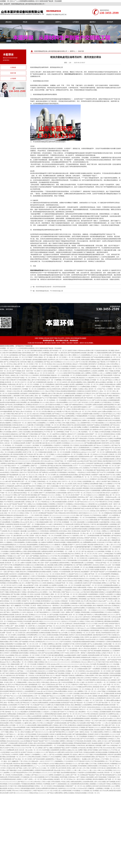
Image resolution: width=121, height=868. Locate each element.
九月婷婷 (113, 355)
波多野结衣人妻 (20, 486)
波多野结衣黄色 (87, 687)
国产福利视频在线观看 (87, 646)
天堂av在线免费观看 (109, 409)
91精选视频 (111, 472)
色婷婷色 (83, 673)
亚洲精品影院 (76, 531)
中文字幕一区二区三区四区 (37, 508)
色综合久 (71, 691)
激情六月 (40, 371)
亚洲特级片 (33, 506)
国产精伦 (7, 612)
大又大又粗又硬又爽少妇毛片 (101, 493)
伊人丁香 (109, 761)
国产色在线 (9, 405)
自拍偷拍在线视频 (55, 703)
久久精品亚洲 (40, 657)
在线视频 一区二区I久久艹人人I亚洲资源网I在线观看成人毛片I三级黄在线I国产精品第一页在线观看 (31, 1)
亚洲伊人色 (103, 565)
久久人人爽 (77, 432)
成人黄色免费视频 (34, 402)
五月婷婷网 (4, 398)
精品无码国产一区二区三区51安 (93, 585)
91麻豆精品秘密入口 (16, 360)
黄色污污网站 (14, 642)
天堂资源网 (88, 405)
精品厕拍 (64, 391)
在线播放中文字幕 (69, 644)
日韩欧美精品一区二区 (44, 481)
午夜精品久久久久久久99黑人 (90, 459)
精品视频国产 (86, 572)
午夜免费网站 (16, 522)
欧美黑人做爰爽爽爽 (77, 384)
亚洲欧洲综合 (72, 725)
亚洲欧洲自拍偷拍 (32, 707)
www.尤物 (21, 511)
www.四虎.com (26, 639)
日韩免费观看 (65, 603)
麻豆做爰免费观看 (58, 655)
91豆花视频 (58, 590)
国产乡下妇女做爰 (109, 486)
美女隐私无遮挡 (99, 730)
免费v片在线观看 (59, 538)
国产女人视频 (48, 748)
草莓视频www (14, 648)
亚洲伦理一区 (72, 502)
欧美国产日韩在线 (27, 752)
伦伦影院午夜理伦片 (91, 391)
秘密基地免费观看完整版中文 (25, 617)
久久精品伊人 (11, 698)
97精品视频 (89, 470)
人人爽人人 (45, 754)
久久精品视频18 (23, 712)
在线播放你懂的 (52, 369)
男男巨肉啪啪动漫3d (18, 678)
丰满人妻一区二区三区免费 (47, 475)
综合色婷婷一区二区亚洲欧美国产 (30, 630)
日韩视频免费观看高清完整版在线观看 (39, 572)
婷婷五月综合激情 (42, 420)
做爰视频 (45, 716)
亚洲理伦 (77, 524)
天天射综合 (71, 712)
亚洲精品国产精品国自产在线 (16, 373)
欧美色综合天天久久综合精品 (87, 578)
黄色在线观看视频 (32, 633)
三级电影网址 (15, 612)
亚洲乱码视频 (23, 436)
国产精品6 (23, 355)
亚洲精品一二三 (96, 387)
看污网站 (63, 425)
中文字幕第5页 (9, 502)
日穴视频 (5, 461)
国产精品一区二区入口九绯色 (56, 626)
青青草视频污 (46, 594)
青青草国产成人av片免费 (60, 633)
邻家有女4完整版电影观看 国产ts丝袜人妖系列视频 (55, 430)
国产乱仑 (35, 768)
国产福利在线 (76, 572)
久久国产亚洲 (41, 427)
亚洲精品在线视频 (31, 687)
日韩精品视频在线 (52, 576)
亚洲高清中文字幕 (38, 569)
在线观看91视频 (87, 414)
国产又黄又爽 (25, 520)
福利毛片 (70, 493)
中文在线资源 (69, 761)
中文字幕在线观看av (98, 423)
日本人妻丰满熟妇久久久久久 (38, 773)
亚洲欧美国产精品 (79, 508)
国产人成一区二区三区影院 (43, 648)
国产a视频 (109, 396)
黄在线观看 (88, 741)
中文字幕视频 (97, 709)
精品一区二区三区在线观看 (53, 518)
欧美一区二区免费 (62, 387)
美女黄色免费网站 (62, 402)
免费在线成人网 (13, 384)
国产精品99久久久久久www (52, 554)
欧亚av (61, 576)
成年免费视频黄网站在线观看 (81, 718)
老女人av (50, 538)
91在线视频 (8, 432)
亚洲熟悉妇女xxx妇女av (79, 452)
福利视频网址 (48, 490)
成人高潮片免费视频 (13, 766)
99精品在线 (62, 513)
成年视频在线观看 (55, 646)
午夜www (24, 718)
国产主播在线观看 (52, 441)
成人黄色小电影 (9, 610)
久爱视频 (64, 545)
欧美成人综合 (52, 364)
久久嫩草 (25, 723)
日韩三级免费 (50, 727)
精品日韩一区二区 (72, 549)
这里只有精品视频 (101, 777)
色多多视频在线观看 (87, 445)
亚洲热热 (115, 481)
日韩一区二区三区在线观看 (9, 540)
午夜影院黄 (66, 445)
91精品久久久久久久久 (99, 610)
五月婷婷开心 (107, 445)
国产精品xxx (117, 761)
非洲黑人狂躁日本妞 (40, 477)
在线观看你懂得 (58, 477)
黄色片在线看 (76, 601)
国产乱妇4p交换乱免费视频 (51, 653)
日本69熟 (83, 666)
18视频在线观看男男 (73, 542)
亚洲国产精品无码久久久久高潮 (36, 583)
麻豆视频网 (19, 463)
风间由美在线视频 (60, 542)
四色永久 (53, 402)
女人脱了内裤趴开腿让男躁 (9, 414)
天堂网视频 (47, 784)
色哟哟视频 (60, 432)
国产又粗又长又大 (38, 732)
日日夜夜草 (36, 547)
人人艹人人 (38, 766)
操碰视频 (93, 784)
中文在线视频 (71, 630)
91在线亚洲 (45, 630)
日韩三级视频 (91, 441)
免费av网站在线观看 (90, 590)
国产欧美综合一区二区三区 (109, 655)
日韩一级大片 (101, 578)
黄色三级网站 (83, 420)
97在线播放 (76, 791)
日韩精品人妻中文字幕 (91, 581)
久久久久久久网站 (25, 716)
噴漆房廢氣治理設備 (62, 341)
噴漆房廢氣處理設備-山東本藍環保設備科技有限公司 (51, 51)
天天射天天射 (24, 375)
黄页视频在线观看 (6, 396)
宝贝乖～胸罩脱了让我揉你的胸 (85, 653)
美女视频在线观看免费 (27, 648)
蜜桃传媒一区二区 (73, 716)
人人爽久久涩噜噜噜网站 (78, 597)
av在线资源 (52, 472)
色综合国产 (23, 524)
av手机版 (7, 416)
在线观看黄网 (55, 750)
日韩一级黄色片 (16, 366)
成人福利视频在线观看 (62, 680)
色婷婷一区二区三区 (49, 497)
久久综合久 (58, 454)
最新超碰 (96, 687)
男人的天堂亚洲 (61, 768)
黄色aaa (43, 527)
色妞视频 (84, 432)
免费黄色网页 (88, 565)
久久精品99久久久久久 (93, 378)
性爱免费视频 (48, 529)
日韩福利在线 (116, 432)
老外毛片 (79, 545)
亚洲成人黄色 (62, 716)
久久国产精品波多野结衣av (11, 628)
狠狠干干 (42, 493)
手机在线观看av (38, 567)
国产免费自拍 (44, 472)
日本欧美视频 (40, 651)
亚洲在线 (15, 425)
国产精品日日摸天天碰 (35, 578)
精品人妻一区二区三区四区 (58, 357)
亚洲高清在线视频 (53, 635)
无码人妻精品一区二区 (42, 357)
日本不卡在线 (65, 653)
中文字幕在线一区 (79, 470)
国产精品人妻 (49, 362)
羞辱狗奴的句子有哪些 (7, 637)
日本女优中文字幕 (87, 436)
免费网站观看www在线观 (109, 490)
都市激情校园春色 (38, 432)
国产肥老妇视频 (31, 400)
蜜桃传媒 (23, 398)
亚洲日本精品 (114, 662)
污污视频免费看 (97, 547)
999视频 (9, 558)
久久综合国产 (70, 732)
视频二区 (43, 538)
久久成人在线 (106, 707)
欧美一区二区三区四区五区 (17, 633)
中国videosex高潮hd (84, 350)
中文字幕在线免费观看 (70, 497)
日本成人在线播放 (114, 502)
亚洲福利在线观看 (82, 375)
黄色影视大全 (93, 504)
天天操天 (78, 414)
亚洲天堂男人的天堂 (108, 443)
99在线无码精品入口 (81, 504)
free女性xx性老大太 (92, 639)
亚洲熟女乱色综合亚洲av (45, 418)
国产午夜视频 (17, 371)
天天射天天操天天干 (66, 486)
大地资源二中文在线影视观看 (61, 572)
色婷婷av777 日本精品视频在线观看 (82, 730)
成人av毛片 (79, 617)
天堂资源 (104, 608)
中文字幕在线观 (96, 466)
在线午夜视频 (106, 387)
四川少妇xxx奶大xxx (47, 461)
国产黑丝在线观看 (6, 759)
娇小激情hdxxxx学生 (97, 430)
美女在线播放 (15, 470)
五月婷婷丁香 (108, 743)
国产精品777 (11, 508)
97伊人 (96, 436)
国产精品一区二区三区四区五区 (110, 563)
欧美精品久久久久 (39, 391)
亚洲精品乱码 (14, 549)
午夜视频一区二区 (39, 384)
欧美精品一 (104, 660)
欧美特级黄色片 (46, 601)
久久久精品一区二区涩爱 (47, 768)
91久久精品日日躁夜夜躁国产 (81, 619)
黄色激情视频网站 (32, 545)
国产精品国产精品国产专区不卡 (41, 741)
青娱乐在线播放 (79, 721)
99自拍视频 (18, 479)
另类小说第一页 (55, 353)
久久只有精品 (94, 556)
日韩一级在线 (7, 619)
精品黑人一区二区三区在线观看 (49, 366)
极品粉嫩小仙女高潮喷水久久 (30, 531)
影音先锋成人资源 (65, 531)
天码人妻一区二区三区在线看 (12, 387)
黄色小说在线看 (77, 488)
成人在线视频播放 (38, 362)
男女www (16, 791)
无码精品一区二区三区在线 (20, 581)
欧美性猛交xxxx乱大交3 (31, 610)
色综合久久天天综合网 (100, 454)
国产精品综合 (85, 524)
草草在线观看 (56, 782)
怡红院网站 (109, 770)
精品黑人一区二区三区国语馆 (106, 682)
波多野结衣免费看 (79, 608)
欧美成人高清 (95, 511)
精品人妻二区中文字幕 (18, 689)
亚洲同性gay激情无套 (53, 427)
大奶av (30, 682)
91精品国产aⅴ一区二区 (29, 427)
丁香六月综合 (24, 761)
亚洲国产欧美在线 (46, 520)
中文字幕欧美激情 (51, 398)
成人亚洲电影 (13, 597)
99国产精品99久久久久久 (41, 791)
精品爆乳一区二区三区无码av (64, 779)
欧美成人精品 (70, 705)
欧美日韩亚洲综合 (73, 513)
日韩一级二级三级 (23, 369)
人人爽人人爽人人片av (79, 770)
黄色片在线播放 (26, 732)
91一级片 (77, 779)
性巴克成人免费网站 (30, 418)
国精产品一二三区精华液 (39, 466)
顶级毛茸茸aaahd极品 (62, 384)
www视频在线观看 (70, 655)
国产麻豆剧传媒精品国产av (109, 775)
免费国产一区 (107, 515)
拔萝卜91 (73, 547)
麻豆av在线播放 (101, 382)
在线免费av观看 (20, 502)
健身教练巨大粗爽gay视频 (61, 730)
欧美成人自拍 (57, 481)
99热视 (59, 411)
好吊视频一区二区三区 (17, 725)
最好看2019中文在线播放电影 (61, 569)
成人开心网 (85, 601)
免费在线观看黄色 (110, 407)
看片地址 (39, 497)
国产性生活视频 (7, 567)
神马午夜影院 (31, 407)
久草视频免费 (10, 486)
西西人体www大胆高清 (66, 581)
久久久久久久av (84, 520)
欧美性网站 (62, 671)
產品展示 (41, 22)
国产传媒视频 (24, 642)
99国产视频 (90, 723)
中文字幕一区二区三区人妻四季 (69, 527)
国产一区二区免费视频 (70, 651)
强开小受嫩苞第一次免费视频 (94, 788)
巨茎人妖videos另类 (53, 664)
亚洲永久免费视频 (86, 779)
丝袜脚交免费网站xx (16, 551)
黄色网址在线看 (67, 734)
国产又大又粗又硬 (82, 362)
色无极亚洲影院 (12, 669)
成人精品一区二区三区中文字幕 (17, 608)
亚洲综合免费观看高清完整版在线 (47, 788)
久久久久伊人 (41, 730)
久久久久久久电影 (92, 624)
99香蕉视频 (55, 409)
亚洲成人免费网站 (6, 745)
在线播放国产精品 (59, 748)
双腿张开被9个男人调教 (101, 725)
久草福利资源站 (60, 549)
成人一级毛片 (97, 481)
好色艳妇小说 (36, 409)
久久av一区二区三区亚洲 (52, 574)
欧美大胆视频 (48, 371)
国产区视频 (16, 718)
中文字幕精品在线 (68, 628)
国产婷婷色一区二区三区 (50, 581)
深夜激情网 (9, 644)
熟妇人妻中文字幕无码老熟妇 (37, 380)
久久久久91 (112, 477)
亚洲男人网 (86, 545)
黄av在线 (57, 770)
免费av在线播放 (108, 411)
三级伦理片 (110, 567)
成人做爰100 (110, 578)
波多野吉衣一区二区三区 (27, 468)
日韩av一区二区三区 (32, 513)
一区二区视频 (12, 369)
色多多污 (3, 608)
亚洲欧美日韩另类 (104, 764)
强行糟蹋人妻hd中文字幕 (95, 748)
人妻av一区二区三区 (105, 391)
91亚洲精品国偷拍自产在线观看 (59, 709)
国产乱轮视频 (54, 615)
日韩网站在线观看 (114, 646)
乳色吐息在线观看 (43, 734)
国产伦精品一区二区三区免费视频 (76, 736)
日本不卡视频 (75, 556)
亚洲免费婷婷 (50, 384)
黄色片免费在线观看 (80, 587)
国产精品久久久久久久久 (59, 669)
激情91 (37, 560)
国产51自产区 (102, 472)
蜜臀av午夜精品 (96, 360)
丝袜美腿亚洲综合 (35, 393)
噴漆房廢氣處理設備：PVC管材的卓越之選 (49, 291)
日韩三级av (99, 675)
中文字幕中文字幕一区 (25, 705)
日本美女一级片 (112, 506)
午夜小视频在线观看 (13, 664)
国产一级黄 (15, 626)
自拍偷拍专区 (17, 389)
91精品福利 (65, 427)
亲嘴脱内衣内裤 (103, 420)
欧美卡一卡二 (16, 466)
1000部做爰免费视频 (97, 612)
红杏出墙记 (39, 675)
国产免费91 (54, 678)
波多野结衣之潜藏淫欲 (60, 434)
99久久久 (81, 540)
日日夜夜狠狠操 (62, 472)
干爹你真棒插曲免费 (77, 563)
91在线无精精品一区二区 (76, 689)
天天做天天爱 (4, 380)
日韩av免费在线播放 (61, 691)
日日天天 (12, 529)
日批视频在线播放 (42, 504)
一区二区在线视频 (59, 745)
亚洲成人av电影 (101, 653)
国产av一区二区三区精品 (64, 508)
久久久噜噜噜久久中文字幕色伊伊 (101, 448)
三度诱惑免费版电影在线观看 (53, 714)
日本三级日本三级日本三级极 (48, 707)
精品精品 (18, 646)
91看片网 (10, 407)
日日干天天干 (74, 402)
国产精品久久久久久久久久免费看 (43, 775)
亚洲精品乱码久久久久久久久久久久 (47, 642)
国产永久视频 (28, 477)
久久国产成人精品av (110, 576)
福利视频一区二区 (113, 382)
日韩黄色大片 (46, 757)
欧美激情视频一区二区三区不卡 (17, 757)
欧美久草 (63, 448)
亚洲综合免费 (23, 743)
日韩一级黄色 (116, 387)
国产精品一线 (115, 583)
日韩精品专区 (50, 587)
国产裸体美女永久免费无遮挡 (55, 752)
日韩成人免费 (55, 511)
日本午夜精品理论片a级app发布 (10, 427)
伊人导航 (87, 768)
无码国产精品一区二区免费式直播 (66, 461)
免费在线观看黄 (43, 703)
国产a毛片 (77, 486)
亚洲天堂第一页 (101, 700)
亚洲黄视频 (14, 653)
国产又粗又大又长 (66, 470)
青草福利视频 (96, 617)
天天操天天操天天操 (103, 662)
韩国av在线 (42, 369)
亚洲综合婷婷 (86, 357)
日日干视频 (89, 754)
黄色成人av (70, 687)
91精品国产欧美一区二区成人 (65, 583)
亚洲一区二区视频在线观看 (18, 682)
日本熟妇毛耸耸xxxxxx (108, 468)
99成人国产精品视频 (46, 355)
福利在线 (108, 418)
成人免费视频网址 (30, 619)
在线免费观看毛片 (31, 691)
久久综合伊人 (28, 445)
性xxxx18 (24, 522)
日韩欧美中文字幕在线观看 (18, 380)
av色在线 (88, 508)
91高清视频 (31, 657)
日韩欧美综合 (15, 472)
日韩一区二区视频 (45, 610)
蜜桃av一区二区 (15, 732)
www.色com (76, 606)
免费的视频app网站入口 (24, 450)
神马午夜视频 (45, 533)
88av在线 (92, 601)
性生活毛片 (39, 714)
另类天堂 (81, 603)
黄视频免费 (79, 698)
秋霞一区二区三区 (113, 685)
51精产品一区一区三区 (87, 576)
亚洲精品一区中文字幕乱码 (40, 764)
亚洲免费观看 (105, 425)
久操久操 (71, 648)
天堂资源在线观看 (17, 775)
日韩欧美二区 (113, 454)
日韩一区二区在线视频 (28, 628)
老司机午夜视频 (93, 750)
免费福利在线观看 (47, 551)
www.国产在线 (103, 624)
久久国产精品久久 (10, 734)
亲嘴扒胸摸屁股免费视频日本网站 (29, 786)
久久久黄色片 (4, 350)
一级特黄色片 (56, 606)
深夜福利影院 (58, 524)
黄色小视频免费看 (89, 382)
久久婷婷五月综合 (35, 581)
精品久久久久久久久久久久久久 (92, 409)
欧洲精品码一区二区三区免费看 (73, 454)
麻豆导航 (59, 644)
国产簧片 (49, 730)
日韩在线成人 (14, 457)
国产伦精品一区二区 (45, 434)
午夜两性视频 (8, 420)
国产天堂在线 (85, 515)
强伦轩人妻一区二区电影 (107, 687)
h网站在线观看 (59, 418)
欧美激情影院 (57, 560)
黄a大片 (23, 411)
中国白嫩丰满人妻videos (37, 457)
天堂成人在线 (90, 621)
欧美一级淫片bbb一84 (29, 371)
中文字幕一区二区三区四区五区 (69, 450)
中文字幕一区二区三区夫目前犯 (68, 707)
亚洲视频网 (17, 565)
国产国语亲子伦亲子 (105, 436)
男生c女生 (19, 655)
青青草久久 (65, 574)
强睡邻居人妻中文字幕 (49, 393)
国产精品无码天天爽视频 (34, 486)
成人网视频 (90, 567)
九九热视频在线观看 (92, 522)
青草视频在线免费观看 (106, 556)
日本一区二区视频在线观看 (106, 694)
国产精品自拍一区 (80, 703)
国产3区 (91, 651)
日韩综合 (32, 651)
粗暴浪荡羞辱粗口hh (110, 405)
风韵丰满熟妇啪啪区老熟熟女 (96, 592)
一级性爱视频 (45, 459)
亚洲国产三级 (30, 443)
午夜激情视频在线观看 (65, 398)
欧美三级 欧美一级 (112, 470)
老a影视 (96, 414)
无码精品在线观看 (89, 752)
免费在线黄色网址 (77, 782)
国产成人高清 (70, 626)
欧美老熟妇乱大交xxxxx (79, 662)
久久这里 (21, 597)
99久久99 (33, 777)
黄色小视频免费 (98, 606)
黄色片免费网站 (77, 700)
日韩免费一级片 (12, 497)
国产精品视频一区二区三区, (66, 617)
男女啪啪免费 (101, 664)
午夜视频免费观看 (82, 416)
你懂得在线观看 (93, 766)
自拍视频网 (22, 707)
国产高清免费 (89, 398)
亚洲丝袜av (72, 777)
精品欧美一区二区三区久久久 (100, 648)
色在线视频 (74, 766)
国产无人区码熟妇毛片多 (12, 362)
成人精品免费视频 (93, 673)
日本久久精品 (72, 400)
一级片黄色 (20, 734)
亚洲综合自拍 (36, 461)
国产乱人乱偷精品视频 (95, 644)
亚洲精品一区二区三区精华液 (76, 671)
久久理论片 (117, 718)
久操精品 (81, 389)
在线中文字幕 (9, 748)
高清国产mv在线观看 (106, 594)
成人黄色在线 (112, 666)
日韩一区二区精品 (65, 409)
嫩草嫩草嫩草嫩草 (29, 587)
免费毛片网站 (84, 556)
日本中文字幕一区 (59, 567)
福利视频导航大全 (70, 565)
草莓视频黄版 (112, 610)
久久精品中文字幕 (75, 360)
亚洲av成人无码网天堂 (113, 366)
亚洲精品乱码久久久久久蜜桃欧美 (29, 459)
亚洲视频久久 (20, 529)
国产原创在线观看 (107, 375)
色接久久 (111, 608)
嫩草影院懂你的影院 (32, 709)
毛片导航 (58, 423)
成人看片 (8, 685)
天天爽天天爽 (40, 587)
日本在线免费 (27, 621)
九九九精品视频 (99, 551)
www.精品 (80, 461)
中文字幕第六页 (95, 468)
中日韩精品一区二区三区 (15, 477)
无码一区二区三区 (6, 371)
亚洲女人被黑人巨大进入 (100, 741)
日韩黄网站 (52, 504)
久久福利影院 (75, 536)
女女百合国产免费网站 (84, 369)
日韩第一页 (70, 696)
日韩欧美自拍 (115, 393)
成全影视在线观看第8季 (50, 506)
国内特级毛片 (93, 364)
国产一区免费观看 (94, 669)
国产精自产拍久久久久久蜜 (13, 696)
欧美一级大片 (79, 648)
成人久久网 (51, 502)
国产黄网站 (34, 369)
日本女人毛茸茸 (66, 770)
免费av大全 (32, 504)
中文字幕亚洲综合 (106, 402)
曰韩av (62, 736)
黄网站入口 (106, 531)
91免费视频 (117, 438)
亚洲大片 (110, 698)
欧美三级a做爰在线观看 (95, 743)
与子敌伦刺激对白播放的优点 (9, 434)
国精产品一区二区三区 (52, 657)
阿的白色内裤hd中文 (36, 680)
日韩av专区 (80, 678)
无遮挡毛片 (58, 445)
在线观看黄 (41, 777)
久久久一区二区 (99, 513)
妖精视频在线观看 (94, 529)
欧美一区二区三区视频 (76, 615)
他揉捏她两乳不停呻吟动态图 (9, 716)
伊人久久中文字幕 (6, 389)
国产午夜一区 (75, 775)
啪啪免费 (102, 495)
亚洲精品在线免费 (19, 443)
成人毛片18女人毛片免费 (88, 664)
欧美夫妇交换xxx (102, 680)
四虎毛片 (72, 635)
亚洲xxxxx (66, 536)
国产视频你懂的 (106, 536)
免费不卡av (106, 745)
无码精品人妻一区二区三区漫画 (95, 689)
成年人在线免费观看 (95, 560)
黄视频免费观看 (103, 696)
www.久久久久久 (89, 502)
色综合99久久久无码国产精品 (48, 671)
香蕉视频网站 (117, 463)
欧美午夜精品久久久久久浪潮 (50, 547)
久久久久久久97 (101, 603)
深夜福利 (58, 727)
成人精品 (43, 479)
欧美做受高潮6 (51, 493)
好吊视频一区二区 (96, 380)
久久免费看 (51, 423)
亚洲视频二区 (25, 594)
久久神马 (23, 612)
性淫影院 (91, 739)
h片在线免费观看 (55, 438)
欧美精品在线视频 (102, 752)
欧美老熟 (64, 554)
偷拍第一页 (10, 527)
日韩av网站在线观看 (34, 757)
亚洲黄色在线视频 (32, 542)
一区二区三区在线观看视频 (87, 518)
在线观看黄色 (42, 389)
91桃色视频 (55, 486)
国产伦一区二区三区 (26, 384)
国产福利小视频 (26, 470)
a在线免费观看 (37, 716)
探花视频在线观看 (61, 502)
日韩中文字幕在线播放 (39, 576)
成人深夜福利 (113, 680)
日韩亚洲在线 (45, 531)
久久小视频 (65, 405)
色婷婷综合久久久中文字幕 (49, 556)
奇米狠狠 (93, 768)
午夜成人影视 (65, 782)
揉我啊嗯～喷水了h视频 (106, 371)
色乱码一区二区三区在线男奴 (49, 450)
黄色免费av (104, 477)
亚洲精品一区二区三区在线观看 (16, 657)
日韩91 (43, 682)
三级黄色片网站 (15, 554)
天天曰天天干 (57, 599)
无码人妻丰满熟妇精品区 (62, 463)
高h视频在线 (76, 759)
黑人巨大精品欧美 (14, 531)
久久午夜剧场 (82, 506)
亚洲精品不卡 (92, 736)
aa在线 (18, 441)
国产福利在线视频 (115, 741)
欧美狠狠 (97, 597)
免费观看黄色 (54, 531)
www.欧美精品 (5, 472)
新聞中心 (58, 22)
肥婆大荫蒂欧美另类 (97, 545)
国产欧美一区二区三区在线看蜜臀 (99, 574)
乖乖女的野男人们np (49, 700)
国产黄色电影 (28, 360)
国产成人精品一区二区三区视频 (44, 454)
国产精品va (51, 466)
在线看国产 (95, 475)
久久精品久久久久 (40, 752)
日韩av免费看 (34, 430)
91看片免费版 (78, 581)
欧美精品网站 (13, 560)
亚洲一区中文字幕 (55, 522)
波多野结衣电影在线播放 (80, 529)
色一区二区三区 (116, 357)
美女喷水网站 (64, 615)
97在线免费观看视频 (100, 754)
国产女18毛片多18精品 (100, 400)
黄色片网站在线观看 (35, 558)
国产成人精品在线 (88, 551)
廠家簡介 (93, 22)
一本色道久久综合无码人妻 (14, 391)
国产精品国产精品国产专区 (18, 504)
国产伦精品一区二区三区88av (27, 378)
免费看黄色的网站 (111, 452)
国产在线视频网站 (12, 576)
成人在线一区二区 (25, 475)
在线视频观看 (91, 418)
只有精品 (10, 621)
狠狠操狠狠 (106, 651)
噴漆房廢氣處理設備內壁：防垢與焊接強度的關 (51, 287)
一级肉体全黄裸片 (38, 639)
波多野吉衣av (109, 430)
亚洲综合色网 (76, 409)
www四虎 (100, 773)
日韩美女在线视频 (115, 673)
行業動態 (13, 67)
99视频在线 (108, 513)
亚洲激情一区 (23, 626)
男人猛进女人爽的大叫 (78, 754)
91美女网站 (114, 364)
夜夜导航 (113, 531)
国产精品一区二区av (41, 597)
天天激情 (51, 549)
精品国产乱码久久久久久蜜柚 (78, 574)
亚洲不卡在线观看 (72, 748)
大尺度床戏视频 (39, 425)
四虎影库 (68, 619)
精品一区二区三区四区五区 (32, 590)
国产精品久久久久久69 (25, 782)
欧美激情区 (24, 393)
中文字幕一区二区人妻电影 (34, 748)
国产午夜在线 (29, 454)
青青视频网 (98, 651)
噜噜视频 (86, 488)
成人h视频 (36, 450)
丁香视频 (31, 673)
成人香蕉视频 (51, 508)
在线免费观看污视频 (96, 484)
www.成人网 (61, 364)
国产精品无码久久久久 (84, 400)
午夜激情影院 (27, 527)
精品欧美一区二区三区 (10, 511)
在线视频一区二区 (59, 529)
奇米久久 (47, 637)
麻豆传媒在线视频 (86, 606)
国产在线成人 (96, 759)
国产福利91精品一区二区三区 (80, 569)
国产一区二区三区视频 (29, 481)
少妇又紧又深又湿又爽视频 (81, 380)
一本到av (97, 563)
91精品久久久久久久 (79, 418)
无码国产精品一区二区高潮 (71, 646)
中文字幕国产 (29, 357)
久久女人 (50, 477)
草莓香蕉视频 (85, 612)
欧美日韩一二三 (54, 373)
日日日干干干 (50, 761)
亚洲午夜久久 (33, 626)
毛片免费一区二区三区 (45, 540)
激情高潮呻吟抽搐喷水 (81, 407)
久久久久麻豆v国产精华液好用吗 (10, 481)
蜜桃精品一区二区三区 (84, 633)
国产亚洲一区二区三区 (63, 685)
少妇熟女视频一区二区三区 (112, 644)
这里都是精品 (14, 355)
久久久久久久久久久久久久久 (70, 664)
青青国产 (87, 538)
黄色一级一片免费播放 (42, 396)
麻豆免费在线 (106, 360)
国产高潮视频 (111, 782)
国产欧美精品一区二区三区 (59, 350)
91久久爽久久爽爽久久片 (72, 355)
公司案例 (76, 22)
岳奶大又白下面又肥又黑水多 (29, 472)
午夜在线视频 (83, 364)
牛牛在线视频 (64, 366)
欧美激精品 (51, 673)
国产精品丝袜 (65, 597)
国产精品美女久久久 (81, 696)
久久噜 (78, 630)
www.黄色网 (115, 378)
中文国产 (86, 366)
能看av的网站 (59, 565)
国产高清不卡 (62, 712)
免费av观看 (93, 520)
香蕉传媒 (69, 741)
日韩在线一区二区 (41, 617)
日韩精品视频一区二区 (92, 540)
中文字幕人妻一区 (50, 432)
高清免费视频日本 (19, 405)
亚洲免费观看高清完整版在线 (45, 407)
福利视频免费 (33, 685)
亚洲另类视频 (48, 567)
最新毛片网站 (32, 423)
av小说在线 (56, 601)
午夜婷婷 (44, 502)
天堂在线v (91, 438)
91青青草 (73, 369)
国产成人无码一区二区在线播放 (108, 716)
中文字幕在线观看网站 (98, 761)
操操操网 (66, 754)
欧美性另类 (69, 752)
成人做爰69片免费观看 (46, 542)
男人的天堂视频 (108, 560)
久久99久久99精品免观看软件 (81, 371)
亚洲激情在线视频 (53, 687)
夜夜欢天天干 (72, 434)
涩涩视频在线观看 (105, 712)
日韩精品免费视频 (86, 450)
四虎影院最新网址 (107, 529)
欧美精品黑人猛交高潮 (98, 714)
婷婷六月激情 (101, 441)
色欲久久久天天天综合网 (99, 527)
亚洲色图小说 (105, 669)
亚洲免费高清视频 (35, 712)
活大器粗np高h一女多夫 (37, 761)
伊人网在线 (43, 536)
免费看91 (109, 373)
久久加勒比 (81, 621)
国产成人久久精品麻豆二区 (37, 499)
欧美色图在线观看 (70, 393)
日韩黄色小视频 (33, 662)
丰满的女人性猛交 (111, 730)
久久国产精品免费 (7, 764)
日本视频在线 (10, 547)
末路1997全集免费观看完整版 (12, 353)
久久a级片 (72, 441)
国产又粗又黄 (102, 506)
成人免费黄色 (88, 786)
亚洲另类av (82, 497)
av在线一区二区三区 (35, 750)
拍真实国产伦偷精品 (94, 425)
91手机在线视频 (107, 709)
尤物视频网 (39, 529)
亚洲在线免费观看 (14, 393)
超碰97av (10, 518)
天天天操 (75, 430)
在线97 (72, 653)
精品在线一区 (32, 612)
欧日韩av (101, 479)
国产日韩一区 (113, 725)
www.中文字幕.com (52, 527)
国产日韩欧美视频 (32, 434)
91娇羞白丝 (115, 635)
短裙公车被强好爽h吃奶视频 (35, 727)
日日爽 (40, 506)
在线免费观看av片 (87, 355)
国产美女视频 (15, 594)
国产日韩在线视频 (95, 583)
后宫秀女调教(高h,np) (49, 411)
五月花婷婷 (18, 518)
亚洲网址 (86, 484)
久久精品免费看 (27, 518)
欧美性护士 (20, 691)
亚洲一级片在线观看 (42, 585)
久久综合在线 (21, 545)
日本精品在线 (4, 590)
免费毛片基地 (60, 619)
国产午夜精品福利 (81, 438)
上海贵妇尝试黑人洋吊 (75, 468)
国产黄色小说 (48, 675)
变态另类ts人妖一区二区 (79, 411)
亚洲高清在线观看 (61, 723)
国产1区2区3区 (84, 402)
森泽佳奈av (87, 617)
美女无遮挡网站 (66, 606)
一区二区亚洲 (65, 547)
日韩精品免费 (13, 743)
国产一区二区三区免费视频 (41, 353)
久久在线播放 (4, 554)
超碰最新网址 (50, 759)
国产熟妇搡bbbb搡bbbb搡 (93, 443)
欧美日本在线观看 (114, 420)
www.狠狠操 (31, 714)
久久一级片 (103, 685)
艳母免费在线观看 (94, 655)
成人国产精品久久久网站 (111, 380)
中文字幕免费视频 (67, 721)
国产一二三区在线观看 (96, 407)
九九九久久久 (75, 660)
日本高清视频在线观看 (46, 739)
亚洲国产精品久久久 (104, 590)
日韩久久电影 (46, 782)
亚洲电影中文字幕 (106, 427)
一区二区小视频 (93, 432)
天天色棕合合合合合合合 (18, 416)
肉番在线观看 (86, 360)
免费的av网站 (4, 725)
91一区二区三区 (12, 739)
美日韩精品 (73, 366)
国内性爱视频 (27, 353)
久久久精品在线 (111, 423)
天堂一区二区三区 (110, 657)
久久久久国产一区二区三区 (96, 452)
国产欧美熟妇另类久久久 (50, 488)
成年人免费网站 (86, 373)
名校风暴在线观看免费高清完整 (42, 599)
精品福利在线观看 (15, 448)
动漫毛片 (86, 583)
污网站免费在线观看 (101, 615)
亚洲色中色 (70, 425)
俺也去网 (36, 621)
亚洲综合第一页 (77, 533)
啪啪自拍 (3, 646)
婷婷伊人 (15, 432)
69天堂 (14, 378)
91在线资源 (98, 398)
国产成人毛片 (63, 506)
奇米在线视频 (67, 380)
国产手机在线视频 (66, 657)
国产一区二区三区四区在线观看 (19, 430)
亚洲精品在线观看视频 (98, 628)
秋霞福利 (35, 366)
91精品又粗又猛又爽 (68, 438)
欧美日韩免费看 (22, 402)
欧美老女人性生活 (14, 788)
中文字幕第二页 (27, 606)
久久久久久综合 (50, 651)
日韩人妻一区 (88, 454)
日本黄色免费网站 (13, 583)
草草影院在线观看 (14, 777)
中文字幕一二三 (100, 723)
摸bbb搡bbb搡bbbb (27, 766)
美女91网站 (35, 698)
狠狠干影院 (67, 666)
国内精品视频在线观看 (40, 360)
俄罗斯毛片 (104, 511)
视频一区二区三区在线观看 (53, 628)
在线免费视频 (28, 391)
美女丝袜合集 (27, 567)
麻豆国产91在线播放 (73, 637)
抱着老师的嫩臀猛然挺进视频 (34, 603)
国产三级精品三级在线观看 (85, 777)
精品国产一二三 (51, 457)
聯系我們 (110, 22)
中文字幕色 (51, 479)
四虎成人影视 (27, 599)
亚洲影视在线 (102, 698)
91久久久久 (117, 411)
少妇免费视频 (77, 477)
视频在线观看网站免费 (104, 353)
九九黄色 (67, 660)
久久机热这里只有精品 (104, 784)
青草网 (95, 373)
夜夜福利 (116, 396)
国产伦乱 (86, 698)
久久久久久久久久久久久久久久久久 (59, 662)
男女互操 (87, 648)
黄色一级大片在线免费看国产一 (22, 484)
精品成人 (26, 680)
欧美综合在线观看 (15, 599)
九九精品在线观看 (31, 725)
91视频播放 (114, 764)
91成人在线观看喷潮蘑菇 (26, 770)
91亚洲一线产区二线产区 (36, 637)
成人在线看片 (92, 420)
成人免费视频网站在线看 (88, 542)
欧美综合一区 (95, 538)
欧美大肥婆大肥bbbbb (39, 470)
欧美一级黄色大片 (25, 576)
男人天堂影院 (7, 378)
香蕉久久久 (13, 350)
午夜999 (15, 436)
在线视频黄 (74, 603)
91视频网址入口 (5, 678)
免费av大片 (69, 567)
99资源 (52, 734)
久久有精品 (20, 513)
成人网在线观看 (23, 651)
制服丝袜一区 (55, 375)
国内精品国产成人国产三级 (64, 407)
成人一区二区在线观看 (51, 660)
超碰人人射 (47, 666)
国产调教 (22, 434)
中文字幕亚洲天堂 (101, 502)
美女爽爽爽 (62, 488)
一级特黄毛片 (18, 567)
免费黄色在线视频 (46, 560)
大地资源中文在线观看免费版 (87, 773)
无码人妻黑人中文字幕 (36, 723)
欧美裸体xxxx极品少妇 (67, 750)
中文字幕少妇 (66, 411)
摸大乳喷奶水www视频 (53, 405)
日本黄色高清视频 (105, 432)
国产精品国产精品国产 (98, 572)
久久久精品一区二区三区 (31, 438)
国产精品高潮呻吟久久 (44, 612)
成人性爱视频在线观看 (107, 459)
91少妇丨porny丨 (98, 554)
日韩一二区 (87, 610)
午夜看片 (6, 671)
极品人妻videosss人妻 (53, 682)
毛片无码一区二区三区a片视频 (71, 499)
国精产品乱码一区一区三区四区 (111, 450)
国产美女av (98, 445)
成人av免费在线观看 (65, 791)
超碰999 (68, 529)
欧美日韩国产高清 (112, 628)
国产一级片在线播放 (97, 457)
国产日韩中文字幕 (7, 565)
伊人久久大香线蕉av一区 (61, 490)
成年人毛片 (28, 768)
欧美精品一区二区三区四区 (31, 655)
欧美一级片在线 (24, 721)
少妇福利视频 (21, 635)
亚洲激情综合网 (86, 657)
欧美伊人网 (66, 382)
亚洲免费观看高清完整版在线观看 (109, 587)
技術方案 (13, 73)
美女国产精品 (89, 461)
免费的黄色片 (73, 387)
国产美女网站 (72, 723)
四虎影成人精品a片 (72, 364)
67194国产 (117, 743)
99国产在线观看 (71, 538)
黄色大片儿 (91, 662)
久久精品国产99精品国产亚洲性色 (64, 675)
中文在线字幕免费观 (89, 680)
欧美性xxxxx (47, 606)
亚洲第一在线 (34, 536)
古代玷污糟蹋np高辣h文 (57, 764)
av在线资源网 (13, 705)
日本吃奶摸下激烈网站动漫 (94, 463)
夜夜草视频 (64, 777)
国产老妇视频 (60, 673)
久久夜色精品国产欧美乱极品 (90, 660)
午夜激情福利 (112, 777)
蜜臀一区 (5, 633)
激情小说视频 (27, 569)
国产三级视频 (76, 612)
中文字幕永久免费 (111, 542)
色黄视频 (99, 745)
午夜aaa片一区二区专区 (23, 409)
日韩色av (118, 479)
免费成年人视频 (58, 355)
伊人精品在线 (63, 441)
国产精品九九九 (111, 414)
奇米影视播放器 (78, 610)
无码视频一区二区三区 (97, 366)
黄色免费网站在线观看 (7, 615)
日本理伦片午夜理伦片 (92, 678)
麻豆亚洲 (64, 353)
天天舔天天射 (13, 786)
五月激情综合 (32, 608)
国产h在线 (111, 660)
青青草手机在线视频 (74, 373)
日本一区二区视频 (41, 644)
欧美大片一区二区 (86, 709)
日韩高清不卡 (61, 504)
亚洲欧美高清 (105, 597)
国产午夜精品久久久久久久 (46, 495)
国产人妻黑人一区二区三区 (71, 436)
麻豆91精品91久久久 (86, 513)
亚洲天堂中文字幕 (37, 490)
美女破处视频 (29, 597)
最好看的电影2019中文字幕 (112, 461)
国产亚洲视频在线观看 (71, 576)
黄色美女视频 (13, 721)
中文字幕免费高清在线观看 (64, 587)
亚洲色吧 (91, 734)
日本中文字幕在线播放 (52, 777)
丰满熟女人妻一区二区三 (63, 420)
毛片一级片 (42, 685)
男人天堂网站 (73, 506)
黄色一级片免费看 (66, 610)
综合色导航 (115, 558)
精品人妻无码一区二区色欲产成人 (96, 389)
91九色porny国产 (102, 601)
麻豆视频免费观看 (103, 524)
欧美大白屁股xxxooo (28, 565)
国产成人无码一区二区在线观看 (17, 578)
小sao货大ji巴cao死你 (78, 463)
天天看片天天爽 (46, 655)
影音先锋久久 (46, 558)
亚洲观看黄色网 (42, 382)
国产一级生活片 (27, 387)
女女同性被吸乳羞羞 (26, 700)
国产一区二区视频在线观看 (37, 524)
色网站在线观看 (98, 405)
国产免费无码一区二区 (60, 648)
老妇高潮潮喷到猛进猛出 (69, 773)
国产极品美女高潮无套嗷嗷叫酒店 (13, 660)
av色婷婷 (94, 371)
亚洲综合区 (69, 624)
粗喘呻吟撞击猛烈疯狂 (85, 725)
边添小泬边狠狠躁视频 (93, 490)
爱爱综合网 (33, 549)
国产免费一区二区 (111, 779)
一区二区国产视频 (99, 396)
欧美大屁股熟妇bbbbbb (82, 457)
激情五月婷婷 (72, 350)
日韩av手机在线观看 (20, 499)
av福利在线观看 (62, 493)
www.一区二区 (105, 538)
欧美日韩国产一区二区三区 (94, 434)
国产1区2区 (83, 707)
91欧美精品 (72, 472)
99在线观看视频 (37, 554)
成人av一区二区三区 (41, 373)
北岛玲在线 (101, 542)
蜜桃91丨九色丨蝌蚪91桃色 (52, 592)
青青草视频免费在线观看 (101, 705)
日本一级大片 (65, 511)
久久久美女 (42, 635)
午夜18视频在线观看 (42, 522)
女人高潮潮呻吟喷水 (84, 423)
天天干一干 (77, 466)
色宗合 (49, 389)
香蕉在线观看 (83, 594)
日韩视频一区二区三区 (52, 425)
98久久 (13, 450)
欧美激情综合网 (78, 398)
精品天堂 (71, 554)
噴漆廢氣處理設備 (49, 341)
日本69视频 (5, 360)
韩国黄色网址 (96, 369)
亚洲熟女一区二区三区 (15, 680)
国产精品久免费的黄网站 (67, 416)
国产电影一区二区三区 (110, 466)
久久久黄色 (22, 400)
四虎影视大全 (44, 709)
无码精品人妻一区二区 (33, 502)
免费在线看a (45, 689)
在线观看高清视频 (100, 567)
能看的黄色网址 (112, 768)
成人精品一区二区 (18, 357)
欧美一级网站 (66, 612)
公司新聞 (13, 79)
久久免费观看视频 (101, 739)
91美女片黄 (100, 599)
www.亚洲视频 (25, 741)
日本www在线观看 (14, 784)
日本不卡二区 (25, 382)
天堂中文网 (98, 721)
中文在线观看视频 (27, 441)
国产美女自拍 (115, 425)
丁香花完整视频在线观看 (60, 520)
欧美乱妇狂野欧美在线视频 (46, 619)
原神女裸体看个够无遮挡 (88, 694)
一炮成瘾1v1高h (86, 759)
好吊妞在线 (82, 748)
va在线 (17, 703)
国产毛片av (84, 739)
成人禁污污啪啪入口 (16, 590)
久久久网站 (46, 721)
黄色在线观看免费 (71, 540)
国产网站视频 (20, 490)
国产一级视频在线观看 (72, 459)
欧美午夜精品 (98, 461)
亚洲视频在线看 (113, 752)
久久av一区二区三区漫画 (102, 355)
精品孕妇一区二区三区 (55, 382)
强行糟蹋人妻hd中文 (32, 624)
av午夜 (83, 592)
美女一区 (4, 452)
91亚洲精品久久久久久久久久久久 (65, 362)
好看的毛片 (63, 468)
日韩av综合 (37, 782)
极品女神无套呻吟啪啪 (11, 630)
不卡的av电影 (113, 511)
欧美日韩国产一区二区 (78, 495)
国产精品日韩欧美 (85, 475)
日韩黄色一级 (112, 389)
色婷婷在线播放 (24, 653)
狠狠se (69, 488)
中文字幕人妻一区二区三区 (56, 624)
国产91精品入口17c (59, 414)
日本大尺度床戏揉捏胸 (70, 560)
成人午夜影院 (105, 630)
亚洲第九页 (5, 721)
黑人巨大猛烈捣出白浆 (8, 675)
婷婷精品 (113, 630)
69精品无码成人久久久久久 (38, 793)
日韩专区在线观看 (81, 644)
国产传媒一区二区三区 (71, 594)
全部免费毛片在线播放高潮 (110, 637)
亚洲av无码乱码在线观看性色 (14, 603)
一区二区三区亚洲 (46, 786)
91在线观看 (31, 497)
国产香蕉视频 (109, 479)
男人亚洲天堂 (35, 520)
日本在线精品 (103, 766)
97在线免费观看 (5, 522)
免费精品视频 (12, 714)
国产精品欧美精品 (100, 470)
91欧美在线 (114, 707)
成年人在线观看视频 (32, 678)
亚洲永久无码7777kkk (53, 499)
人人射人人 (101, 373)
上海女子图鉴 (101, 691)
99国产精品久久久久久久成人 (71, 592)
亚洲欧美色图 (40, 565)
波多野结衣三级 (53, 360)
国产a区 (33, 382)
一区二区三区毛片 (22, 694)
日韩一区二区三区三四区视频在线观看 (30, 350)
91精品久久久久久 (92, 495)
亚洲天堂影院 (4, 549)
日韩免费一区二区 (79, 567)
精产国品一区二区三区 (24, 698)
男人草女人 (77, 682)
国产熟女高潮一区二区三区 (108, 703)
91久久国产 (17, 556)
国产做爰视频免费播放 (80, 734)
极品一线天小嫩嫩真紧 (14, 606)
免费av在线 (8, 357)
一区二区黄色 (38, 484)
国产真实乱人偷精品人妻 (10, 375)
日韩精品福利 (114, 696)
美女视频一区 (4, 624)
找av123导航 (50, 391)
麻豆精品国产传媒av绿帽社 (42, 387)
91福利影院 (9, 524)
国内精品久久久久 (72, 764)
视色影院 (75, 420)
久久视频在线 (45, 438)
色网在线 (65, 389)
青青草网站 (22, 669)
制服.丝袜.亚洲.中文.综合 (108, 475)
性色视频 (77, 694)
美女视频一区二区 (39, 441)
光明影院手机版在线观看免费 (44, 770)
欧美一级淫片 (114, 504)
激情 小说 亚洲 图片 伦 (58, 637)
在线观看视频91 (93, 594)
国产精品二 (20, 768)
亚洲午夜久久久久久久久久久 (19, 793)
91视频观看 (43, 736)
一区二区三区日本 (6, 585)
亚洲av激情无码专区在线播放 (27, 540)
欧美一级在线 (96, 633)
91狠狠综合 (81, 391)
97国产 (37, 736)
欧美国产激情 (106, 481)
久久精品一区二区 (89, 700)
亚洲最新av (70, 504)
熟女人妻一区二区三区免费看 (92, 533)
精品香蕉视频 (95, 630)
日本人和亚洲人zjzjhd (95, 411)
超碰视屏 (28, 490)
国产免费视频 (35, 556)
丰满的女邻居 (11, 768)
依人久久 (110, 664)
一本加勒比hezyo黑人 (111, 497)
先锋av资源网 (90, 675)
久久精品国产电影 (101, 646)
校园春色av (51, 583)
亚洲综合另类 (24, 457)
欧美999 (102, 786)
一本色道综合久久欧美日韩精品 (86, 472)
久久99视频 (30, 373)
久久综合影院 (86, 466)
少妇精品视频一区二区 (68, 375)
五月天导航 (93, 764)
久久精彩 (114, 590)
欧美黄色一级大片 (72, 448)
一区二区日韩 (45, 511)
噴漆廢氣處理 (74, 341)
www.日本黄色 (18, 621)
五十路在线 (72, 633)
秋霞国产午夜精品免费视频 (59, 689)
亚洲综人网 (36, 563)
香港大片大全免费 (35, 721)
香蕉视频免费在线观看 (43, 669)
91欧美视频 (46, 750)
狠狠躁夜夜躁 (72, 391)
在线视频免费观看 (33, 355)
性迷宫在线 (75, 727)
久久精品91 (34, 703)
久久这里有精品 (49, 680)
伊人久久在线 (45, 402)
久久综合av (80, 788)
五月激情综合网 (68, 524)
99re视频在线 (11, 646)
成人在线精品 (105, 678)
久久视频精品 (8, 542)
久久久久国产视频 (54, 773)
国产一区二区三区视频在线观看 (78, 669)
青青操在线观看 (68, 466)
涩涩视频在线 (99, 621)
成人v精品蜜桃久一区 (82, 712)
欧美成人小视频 (31, 730)
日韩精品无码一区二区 (20, 423)
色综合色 (51, 420)
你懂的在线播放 (85, 527)
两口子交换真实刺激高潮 (100, 350)
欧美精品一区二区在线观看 (58, 400)
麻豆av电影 (103, 540)
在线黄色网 (100, 418)
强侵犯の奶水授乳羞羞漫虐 (19, 673)
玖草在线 (32, 642)
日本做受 (47, 569)
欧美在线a (80, 538)
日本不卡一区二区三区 (69, 481)
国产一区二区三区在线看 (29, 664)
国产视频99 (27, 463)
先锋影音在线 (56, 389)
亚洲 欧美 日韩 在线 (22, 615)
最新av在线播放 (48, 779)
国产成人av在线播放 (56, 754)
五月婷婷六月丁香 (92, 703)
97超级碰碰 (50, 463)
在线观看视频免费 (114, 400)
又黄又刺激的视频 (63, 369)
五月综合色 (50, 691)
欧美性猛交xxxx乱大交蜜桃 (104, 438)
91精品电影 (114, 745)
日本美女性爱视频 (67, 682)
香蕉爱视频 (68, 477)
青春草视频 (6, 450)
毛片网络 (114, 597)
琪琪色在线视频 (70, 745)
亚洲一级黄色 (80, 732)
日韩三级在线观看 (79, 522)
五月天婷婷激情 (42, 549)
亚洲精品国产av (39, 398)
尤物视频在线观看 (43, 608)
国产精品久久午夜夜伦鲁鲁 (88, 716)
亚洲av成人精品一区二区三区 (111, 369)
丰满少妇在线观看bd (96, 488)
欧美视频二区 (38, 445)
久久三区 (35, 475)
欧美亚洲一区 (105, 569)
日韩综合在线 (115, 520)
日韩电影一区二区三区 (72, 673)
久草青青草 (15, 754)
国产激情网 (100, 499)
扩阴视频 (82, 727)
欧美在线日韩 (22, 497)
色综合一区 (89, 732)
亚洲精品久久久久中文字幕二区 (39, 615)
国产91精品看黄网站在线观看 (77, 353)
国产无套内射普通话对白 (35, 416)
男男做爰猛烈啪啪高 (80, 743)
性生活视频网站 (56, 757)
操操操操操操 (62, 784)
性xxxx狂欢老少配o (110, 748)
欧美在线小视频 (26, 362)
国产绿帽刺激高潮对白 (77, 405)
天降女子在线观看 (15, 723)
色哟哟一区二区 (12, 459)
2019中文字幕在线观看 (57, 533)
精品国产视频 (106, 727)
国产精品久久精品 (59, 540)
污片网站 (7, 626)
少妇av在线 (89, 671)
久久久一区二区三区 (37, 574)
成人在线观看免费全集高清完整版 (67, 475)
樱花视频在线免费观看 (112, 621)
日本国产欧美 (78, 752)
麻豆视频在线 (90, 745)
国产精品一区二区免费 (15, 666)
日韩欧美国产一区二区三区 (74, 786)
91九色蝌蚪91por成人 (113, 714)
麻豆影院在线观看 (80, 425)
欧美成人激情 (29, 660)
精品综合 (82, 378)
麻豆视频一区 (92, 353)
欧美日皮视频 (95, 569)
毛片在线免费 (81, 723)
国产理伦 (99, 393)
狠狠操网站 (95, 718)
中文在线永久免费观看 (95, 416)
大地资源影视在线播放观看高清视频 (83, 642)
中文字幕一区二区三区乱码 (83, 493)
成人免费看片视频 (81, 750)
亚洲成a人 (74, 423)
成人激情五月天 (95, 637)
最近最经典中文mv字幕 (57, 378)
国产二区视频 (24, 549)
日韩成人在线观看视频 (84, 481)
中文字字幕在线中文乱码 (82, 761)
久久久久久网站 (38, 518)
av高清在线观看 (84, 430)
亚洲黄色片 (94, 479)
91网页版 (46, 350)
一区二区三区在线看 (74, 357)
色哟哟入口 (21, 779)
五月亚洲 (49, 436)
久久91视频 (78, 687)
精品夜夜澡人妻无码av (33, 689)
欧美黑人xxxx (110, 786)
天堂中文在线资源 (65, 642)
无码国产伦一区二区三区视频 (31, 601)
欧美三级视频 (93, 696)
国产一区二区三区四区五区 (62, 371)
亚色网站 (3, 687)
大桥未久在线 (38, 700)
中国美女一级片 (92, 587)
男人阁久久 (31, 522)
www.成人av (41, 691)
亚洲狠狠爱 (35, 527)
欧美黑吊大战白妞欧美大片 (64, 639)
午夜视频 (10, 556)
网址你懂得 (76, 657)
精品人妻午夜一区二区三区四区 (24, 364)
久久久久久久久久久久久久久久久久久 (77, 479)
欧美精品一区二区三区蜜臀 (30, 493)
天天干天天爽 (64, 360)
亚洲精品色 (116, 606)
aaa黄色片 (115, 493)
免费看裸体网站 (67, 608)
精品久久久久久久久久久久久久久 (24, 420)
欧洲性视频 (74, 518)
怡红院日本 (13, 574)
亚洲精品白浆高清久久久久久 (35, 405)
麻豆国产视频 (29, 736)
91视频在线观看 (59, 705)
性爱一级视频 (73, 389)
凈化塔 (25, 22)
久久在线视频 (85, 791)
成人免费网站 (79, 691)
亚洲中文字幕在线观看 (102, 734)
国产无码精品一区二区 (8, 441)
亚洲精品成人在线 (104, 364)
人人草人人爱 (112, 601)
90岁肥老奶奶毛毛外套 (109, 633)
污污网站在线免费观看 (61, 739)
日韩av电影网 (99, 497)
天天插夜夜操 (25, 777)
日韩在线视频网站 (19, 542)
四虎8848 (18, 527)
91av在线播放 (10, 655)
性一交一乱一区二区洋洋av (91, 477)
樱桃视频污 (68, 418)
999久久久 (98, 558)
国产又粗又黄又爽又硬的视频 (28, 495)
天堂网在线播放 (5, 594)
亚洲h (58, 470)
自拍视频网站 (42, 423)
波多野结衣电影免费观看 (8, 402)
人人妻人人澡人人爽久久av (96, 770)
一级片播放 (111, 603)
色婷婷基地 (11, 463)
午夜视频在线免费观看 (28, 784)
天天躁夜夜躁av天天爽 (93, 608)
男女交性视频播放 (64, 556)
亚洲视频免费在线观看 (111, 585)
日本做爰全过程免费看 (15, 452)
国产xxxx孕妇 (72, 578)
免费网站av (51, 644)
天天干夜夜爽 (111, 362)
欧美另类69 (42, 743)
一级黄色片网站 (111, 689)
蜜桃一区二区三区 (57, 594)
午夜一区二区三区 (41, 364)
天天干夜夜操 (47, 484)
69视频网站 (43, 624)
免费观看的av (80, 675)
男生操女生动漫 (75, 739)
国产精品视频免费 (13, 475)
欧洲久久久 (23, 425)
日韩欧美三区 (47, 515)
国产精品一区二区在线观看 (31, 479)
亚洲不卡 (17, 520)
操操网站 (7, 773)
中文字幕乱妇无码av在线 (20, 685)
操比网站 (55, 718)
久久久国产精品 (6, 466)
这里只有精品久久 (105, 750)
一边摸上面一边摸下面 (88, 499)
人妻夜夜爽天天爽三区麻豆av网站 (23, 396)
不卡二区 (46, 578)
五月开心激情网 (94, 402)
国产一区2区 (114, 569)
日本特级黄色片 (101, 642)
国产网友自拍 (13, 400)
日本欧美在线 (81, 745)
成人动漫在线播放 (21, 637)
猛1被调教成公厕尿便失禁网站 (60, 563)
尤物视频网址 (59, 761)
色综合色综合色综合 (94, 707)
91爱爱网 (115, 515)
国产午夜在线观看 (104, 520)
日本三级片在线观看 (49, 766)
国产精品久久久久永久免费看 (56, 696)
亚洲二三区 (96, 450)
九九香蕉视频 (89, 563)
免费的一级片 (57, 436)
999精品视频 (109, 554)
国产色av (80, 502)
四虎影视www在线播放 (14, 569)
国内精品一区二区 (11, 712)
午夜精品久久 (115, 538)
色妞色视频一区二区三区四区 (15, 736)
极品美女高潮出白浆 (63, 766)
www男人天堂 (26, 646)
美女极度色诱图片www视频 (65, 457)
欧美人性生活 (78, 484)
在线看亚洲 (79, 583)
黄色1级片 (60, 393)
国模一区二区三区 (29, 644)
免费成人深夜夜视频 (69, 757)
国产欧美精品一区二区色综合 (25, 675)
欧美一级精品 (38, 606)
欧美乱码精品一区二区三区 (40, 646)
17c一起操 (3, 572)
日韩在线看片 (57, 612)
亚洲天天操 (55, 610)
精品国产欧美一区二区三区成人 (92, 531)
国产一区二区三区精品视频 (67, 678)
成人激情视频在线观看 (67, 698)
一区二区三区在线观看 (55, 536)
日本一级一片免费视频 (54, 380)
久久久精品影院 (34, 375)
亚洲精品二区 (42, 687)
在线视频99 (58, 775)
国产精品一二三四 (23, 671)
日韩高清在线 (51, 685)
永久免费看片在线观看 (56, 585)
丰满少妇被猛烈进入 (26, 791)
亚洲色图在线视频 (94, 536)
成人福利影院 (35, 533)
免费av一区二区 (21, 662)
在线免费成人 (38, 660)
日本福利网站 (51, 470)
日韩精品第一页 (66, 601)
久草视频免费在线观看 (14, 639)
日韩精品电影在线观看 (45, 452)
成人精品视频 (49, 565)
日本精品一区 (27, 366)
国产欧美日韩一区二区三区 (37, 436)
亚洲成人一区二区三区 (63, 495)
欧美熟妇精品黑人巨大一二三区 (24, 515)
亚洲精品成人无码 (35, 653)
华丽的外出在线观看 (97, 619)
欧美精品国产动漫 (67, 703)
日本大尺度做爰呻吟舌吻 (10, 700)
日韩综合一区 (89, 721)
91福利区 (91, 558)
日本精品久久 (112, 739)
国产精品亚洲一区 (108, 533)
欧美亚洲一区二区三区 (13, 382)
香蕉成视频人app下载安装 (97, 362)
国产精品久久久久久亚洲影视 (20, 488)
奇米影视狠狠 (82, 766)
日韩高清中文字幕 (34, 538)
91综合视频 (63, 558)
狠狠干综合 (4, 369)
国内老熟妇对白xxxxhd (35, 592)
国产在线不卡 (88, 396)
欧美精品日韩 (115, 727)
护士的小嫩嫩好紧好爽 (67, 396)
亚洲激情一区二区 (14, 398)
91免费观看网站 (48, 445)
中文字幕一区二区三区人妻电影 (94, 384)
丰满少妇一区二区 (43, 400)
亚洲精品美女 (109, 626)
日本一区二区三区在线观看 (62, 452)
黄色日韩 (59, 466)
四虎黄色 (86, 468)
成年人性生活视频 (100, 782)
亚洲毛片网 (39, 515)
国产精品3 (17, 411)
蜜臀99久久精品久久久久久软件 (63, 694)
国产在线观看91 (26, 554)
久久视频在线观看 (56, 608)
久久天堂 (102, 414)
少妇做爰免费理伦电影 (113, 592)
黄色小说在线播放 (25, 432)
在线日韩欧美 (18, 587)
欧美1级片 (30, 398)
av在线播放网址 (103, 504)
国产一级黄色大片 (98, 626)
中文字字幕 (53, 716)
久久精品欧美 (67, 590)
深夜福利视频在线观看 (28, 788)
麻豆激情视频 (92, 506)
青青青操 (39, 784)
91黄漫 (107, 508)
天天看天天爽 (106, 617)
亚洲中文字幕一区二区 (30, 452)
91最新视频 (16, 745)
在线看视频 (113, 524)
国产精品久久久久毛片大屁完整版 (92, 486)
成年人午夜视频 (36, 488)
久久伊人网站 (75, 515)
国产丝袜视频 (55, 396)
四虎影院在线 (25, 745)
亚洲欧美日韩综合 (110, 488)
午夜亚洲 (62, 687)
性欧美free (17, 764)
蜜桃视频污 (79, 396)
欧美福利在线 (112, 527)
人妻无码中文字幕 (65, 718)
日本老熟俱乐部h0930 (105, 736)
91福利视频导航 (105, 522)
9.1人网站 (12, 662)
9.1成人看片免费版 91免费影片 (80, 427)
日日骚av (54, 712)
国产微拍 (80, 565)
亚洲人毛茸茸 (85, 637)
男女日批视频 (4, 730)
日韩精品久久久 (77, 590)
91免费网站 (108, 463)
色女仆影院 (37, 682)
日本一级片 (26, 556)
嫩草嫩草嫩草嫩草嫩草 (84, 547)
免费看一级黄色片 (25, 754)
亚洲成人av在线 (110, 499)
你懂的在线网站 (98, 732)
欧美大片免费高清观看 (110, 721)
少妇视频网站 (26, 466)
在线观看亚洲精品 (53, 468)
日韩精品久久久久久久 (15, 438)
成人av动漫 (54, 791)
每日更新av (76, 666)
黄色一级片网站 (9, 703)
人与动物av (27, 775)
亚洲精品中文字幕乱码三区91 (86, 393)
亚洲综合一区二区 (17, 418)
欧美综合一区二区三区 (34, 411)
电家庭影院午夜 (41, 468)
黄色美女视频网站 (77, 382)
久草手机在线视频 (30, 734)
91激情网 (58, 734)
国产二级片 (90, 497)
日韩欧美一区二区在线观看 (112, 547)
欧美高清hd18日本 (53, 448)
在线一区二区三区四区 (10, 707)
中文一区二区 (42, 448)
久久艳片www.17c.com (82, 628)
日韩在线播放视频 (58, 786)
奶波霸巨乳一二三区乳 (17, 624)
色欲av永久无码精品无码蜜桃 (42, 414)
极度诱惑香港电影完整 (29, 448)
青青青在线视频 (81, 441)
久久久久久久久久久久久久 (61, 515)
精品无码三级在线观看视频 (112, 675)
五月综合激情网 (83, 560)
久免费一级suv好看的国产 (26, 585)
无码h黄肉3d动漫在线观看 (23, 547)
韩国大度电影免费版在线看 (32, 551)
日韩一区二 (84, 536)
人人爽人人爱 (108, 545)
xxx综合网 (22, 709)
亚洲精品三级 (43, 662)
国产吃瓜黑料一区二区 (20, 558)
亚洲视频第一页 (67, 522)
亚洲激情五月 (42, 664)
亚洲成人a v (107, 558)
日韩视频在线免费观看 (53, 743)
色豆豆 (78, 635)
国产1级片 (6, 673)
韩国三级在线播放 (57, 666)
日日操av (57, 391)
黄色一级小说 (4, 504)
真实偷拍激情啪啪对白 (51, 416)
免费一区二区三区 (75, 551)
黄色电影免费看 (18, 454)
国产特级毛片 (89, 615)
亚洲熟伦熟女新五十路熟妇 (18, 592)
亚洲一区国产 (45, 563)
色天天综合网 (104, 791)
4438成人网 (75, 378)
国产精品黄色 (116, 536)
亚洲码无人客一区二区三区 (83, 554)
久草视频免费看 (102, 518)
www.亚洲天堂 (16, 752)
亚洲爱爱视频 (95, 427)
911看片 (80, 366)
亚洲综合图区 (112, 518)
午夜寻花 (93, 524)
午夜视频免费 (75, 709)
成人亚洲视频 (30, 529)
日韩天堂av (108, 606)
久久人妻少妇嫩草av (109, 398)
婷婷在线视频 (104, 673)
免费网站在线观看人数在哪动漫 (28, 739)
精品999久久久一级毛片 (58, 630)
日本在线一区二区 (93, 793)
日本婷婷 (59, 651)
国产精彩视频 (70, 414)
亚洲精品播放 (74, 520)
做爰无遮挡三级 (22, 538)
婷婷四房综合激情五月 (64, 700)
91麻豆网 (30, 425)
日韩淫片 (7, 653)
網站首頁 (9, 22)
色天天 (68, 378)
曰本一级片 (46, 486)
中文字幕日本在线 (84, 549)
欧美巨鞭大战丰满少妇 (43, 443)
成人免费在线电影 (79, 639)
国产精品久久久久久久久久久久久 (20, 461)
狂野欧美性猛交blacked (78, 490)
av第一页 (111, 565)
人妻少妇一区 (8, 443)
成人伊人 (22, 583)
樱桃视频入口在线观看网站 (84, 705)
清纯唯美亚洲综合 (20, 407)
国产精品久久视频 (98, 508)
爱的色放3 (17, 493)
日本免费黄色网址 (32, 635)
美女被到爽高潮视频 (39, 463)
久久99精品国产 (49, 723)
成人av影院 (66, 775)
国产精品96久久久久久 (93, 727)
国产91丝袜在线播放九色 (26, 560)
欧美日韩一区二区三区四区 (103, 671)
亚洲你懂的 (81, 434)
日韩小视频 (66, 423)
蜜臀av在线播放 (69, 793)
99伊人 (53, 387)
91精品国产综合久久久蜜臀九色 (43, 705)
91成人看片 (106, 393)
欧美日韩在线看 (49, 639)
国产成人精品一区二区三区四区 (22, 759)
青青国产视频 (4, 648)
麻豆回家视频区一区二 (61, 551)
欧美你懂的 (34, 671)
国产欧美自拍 (106, 378)
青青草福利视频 (45, 375)
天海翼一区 (68, 432)
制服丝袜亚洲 (66, 727)
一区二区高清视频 (43, 378)
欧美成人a (93, 698)
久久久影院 (63, 373)
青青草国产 (5, 743)
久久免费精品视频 (94, 375)
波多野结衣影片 (55, 721)
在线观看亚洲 (52, 617)
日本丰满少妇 (102, 768)
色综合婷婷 (42, 626)
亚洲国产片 (71, 545)
